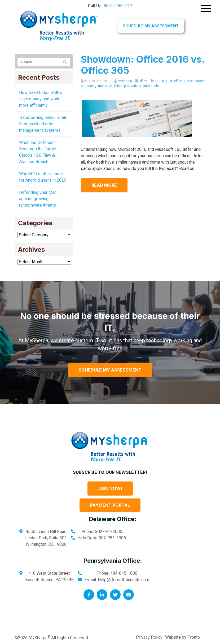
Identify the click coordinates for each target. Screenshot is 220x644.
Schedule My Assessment (151, 26)
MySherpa (125, 81)
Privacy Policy (149, 637)
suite (146, 86)
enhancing (89, 86)
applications (196, 81)
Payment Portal (110, 505)
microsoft (105, 86)
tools (155, 86)
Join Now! (110, 488)
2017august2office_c (170, 81)
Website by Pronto (182, 637)
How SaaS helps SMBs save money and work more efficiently (41, 99)
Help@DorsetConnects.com (124, 580)
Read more (104, 185)
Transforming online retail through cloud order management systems (43, 124)
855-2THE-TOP (118, 6)
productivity (132, 86)
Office (143, 81)
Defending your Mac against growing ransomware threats (38, 199)
